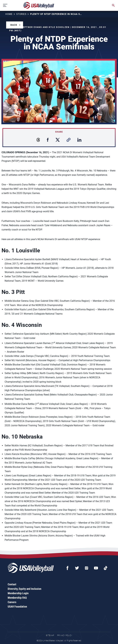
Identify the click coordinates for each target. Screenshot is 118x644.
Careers (12, 602)
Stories (21, 14)
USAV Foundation (17, 607)
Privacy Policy (65, 635)
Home (9, 14)
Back (14, 25)
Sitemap (50, 635)
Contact (12, 584)
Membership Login (18, 593)
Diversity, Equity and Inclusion (25, 589)
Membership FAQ (17, 598)
